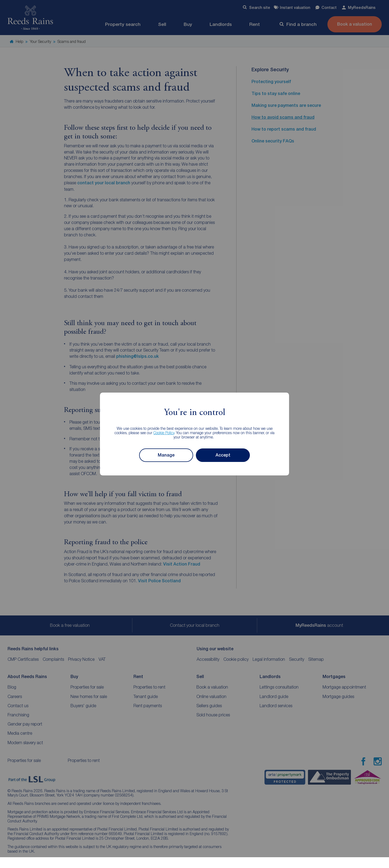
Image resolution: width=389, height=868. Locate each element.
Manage (166, 455)
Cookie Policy (164, 433)
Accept (223, 455)
